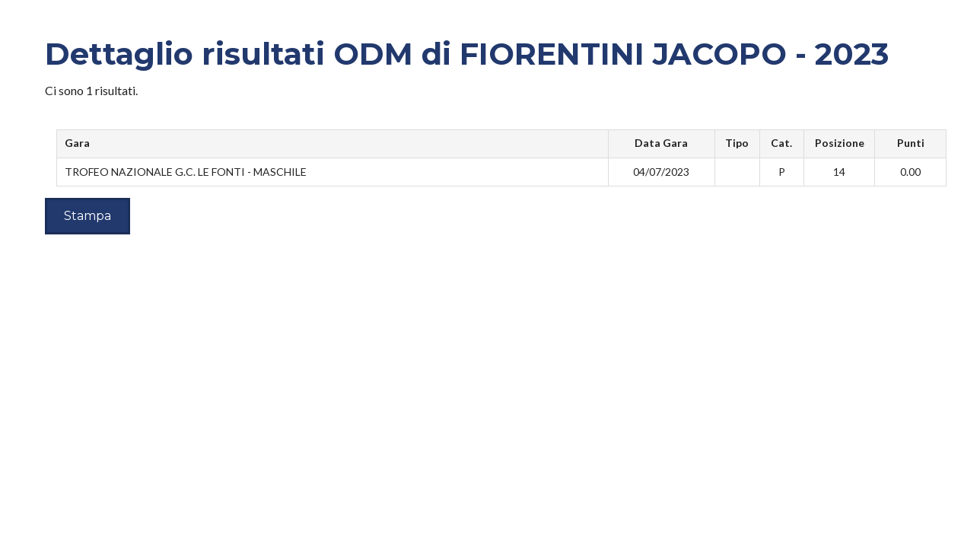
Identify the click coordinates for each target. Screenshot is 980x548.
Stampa (87, 216)
